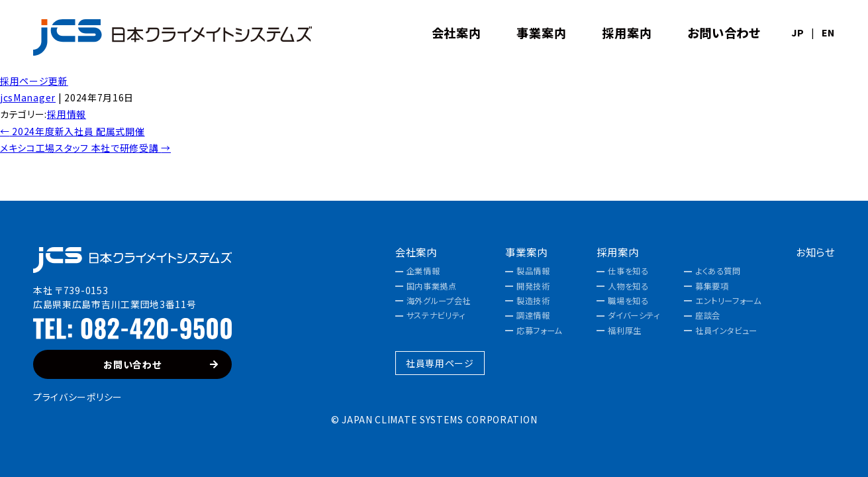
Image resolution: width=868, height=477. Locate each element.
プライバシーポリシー (78, 397)
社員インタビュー (726, 331)
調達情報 (533, 315)
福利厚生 (624, 331)
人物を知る (628, 286)
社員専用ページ (440, 363)
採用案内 (617, 252)
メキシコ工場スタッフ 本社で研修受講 (85, 148)
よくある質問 (718, 271)
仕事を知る (628, 271)
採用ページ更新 (34, 81)
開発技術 (533, 286)
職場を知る (628, 301)
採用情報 (67, 114)
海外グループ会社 (439, 301)
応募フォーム (539, 331)
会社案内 (416, 252)
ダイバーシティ (634, 315)
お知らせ (815, 252)
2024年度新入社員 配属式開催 (72, 131)
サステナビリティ (436, 315)
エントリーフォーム (728, 301)
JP (797, 32)
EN (828, 32)
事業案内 (526, 252)
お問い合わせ (161, 364)
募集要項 (712, 286)
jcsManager (28, 97)
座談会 (708, 315)
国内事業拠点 (432, 286)
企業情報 (423, 271)
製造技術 (533, 301)
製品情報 (533, 271)
